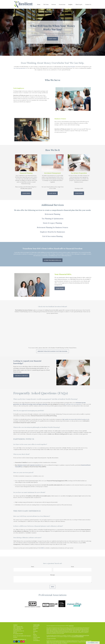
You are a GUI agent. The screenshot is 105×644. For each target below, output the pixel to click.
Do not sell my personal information (77, 637)
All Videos (35, 639)
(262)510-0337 (20, 627)
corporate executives (35, 465)
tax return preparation (20, 68)
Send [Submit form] (53, 587)
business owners (22, 465)
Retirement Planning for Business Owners (52, 227)
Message (53, 575)
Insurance (35, 631)
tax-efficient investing (26, 404)
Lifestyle (35, 636)
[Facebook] (14, 642)
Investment (36, 628)
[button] (39, 4)
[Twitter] (17, 642)
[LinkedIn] (19, 642)
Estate (35, 630)
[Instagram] (24, 642)
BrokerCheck (71, 626)
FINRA (90, 641)
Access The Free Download (53, 260)
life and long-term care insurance (73, 404)
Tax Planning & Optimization (53, 219)
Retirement (36, 627)
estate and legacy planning (40, 404)
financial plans (72, 67)
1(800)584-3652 (20, 628)
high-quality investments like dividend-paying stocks (76, 419)
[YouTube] (21, 642)
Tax (34, 633)
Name (33, 567)
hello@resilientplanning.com (20, 639)
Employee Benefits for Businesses (52, 232)
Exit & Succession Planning (52, 236)
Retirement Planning (52, 214)
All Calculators (37, 641)
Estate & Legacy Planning (52, 223)
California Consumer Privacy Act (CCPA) (82, 635)
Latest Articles (37, 637)
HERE (42, 548)
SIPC (48, 642)
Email (72, 567)
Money (35, 634)
